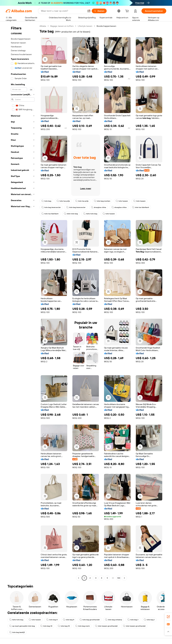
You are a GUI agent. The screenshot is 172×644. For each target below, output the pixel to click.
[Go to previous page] (79, 578)
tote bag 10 (46, 626)
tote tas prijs (63, 201)
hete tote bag (71, 214)
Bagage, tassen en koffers (62, 26)
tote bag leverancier (51, 207)
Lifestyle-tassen (85, 26)
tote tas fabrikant (141, 207)
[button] (89, 11)
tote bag (46, 201)
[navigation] (22, 302)
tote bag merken (102, 201)
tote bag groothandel (90, 620)
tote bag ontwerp (114, 620)
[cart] (128, 11)
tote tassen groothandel (106, 626)
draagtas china (99, 207)
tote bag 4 (52, 620)
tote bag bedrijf (17, 632)
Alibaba (43, 26)
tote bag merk (82, 626)
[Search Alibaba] (63, 11)
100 (119, 578)
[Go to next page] (124, 578)
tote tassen (122, 201)
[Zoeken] (99, 11)
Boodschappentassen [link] (106, 26)
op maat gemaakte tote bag (22, 626)
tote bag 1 (133, 620)
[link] (168, 617)
